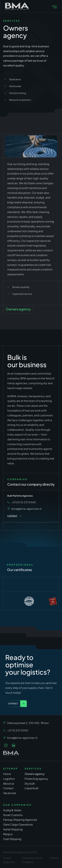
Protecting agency (36, 778)
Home (7, 774)
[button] (54, 7)
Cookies (54, 858)
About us (9, 783)
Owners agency (35, 774)
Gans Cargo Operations (18, 824)
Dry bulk (30, 783)
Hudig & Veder (12, 810)
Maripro (8, 834)
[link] (14, 516)
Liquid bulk (32, 788)
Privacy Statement (9, 860)
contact (12, 516)
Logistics (9, 779)
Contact (13, 703)
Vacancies (10, 793)
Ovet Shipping (12, 839)
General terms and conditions (32, 860)
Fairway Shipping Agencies (20, 819)
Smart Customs (13, 815)
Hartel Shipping (13, 829)
